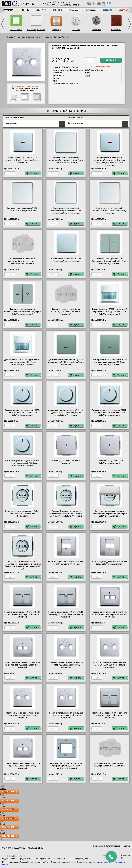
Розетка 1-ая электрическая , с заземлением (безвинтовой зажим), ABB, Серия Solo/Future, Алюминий (66, 514)
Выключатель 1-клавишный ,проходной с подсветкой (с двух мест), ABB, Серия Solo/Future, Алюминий (110, 161)
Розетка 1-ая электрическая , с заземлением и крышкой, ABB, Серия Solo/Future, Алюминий (110, 514)
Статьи (127, 846)
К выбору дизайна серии (28, 37)
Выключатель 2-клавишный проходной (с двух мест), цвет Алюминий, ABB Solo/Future (23, 261)
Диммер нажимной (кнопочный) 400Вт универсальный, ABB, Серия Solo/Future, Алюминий (66, 362)
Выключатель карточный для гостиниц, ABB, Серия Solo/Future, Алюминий (66, 312)
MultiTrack (96, 30)
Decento (76, 30)
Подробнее (8, 792)
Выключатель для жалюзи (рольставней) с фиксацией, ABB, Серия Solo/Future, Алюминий (22, 312)
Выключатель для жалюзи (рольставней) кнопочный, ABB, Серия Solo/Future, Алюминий (110, 261)
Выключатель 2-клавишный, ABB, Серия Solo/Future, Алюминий (66, 260)
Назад (10, 37)
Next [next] (129, 24)
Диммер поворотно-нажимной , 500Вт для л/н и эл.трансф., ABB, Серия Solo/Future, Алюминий (66, 413)
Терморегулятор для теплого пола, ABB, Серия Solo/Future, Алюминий (110, 765)
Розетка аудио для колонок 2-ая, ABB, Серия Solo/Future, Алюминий (110, 563)
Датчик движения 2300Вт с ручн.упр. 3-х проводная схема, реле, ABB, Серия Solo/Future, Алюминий (110, 312)
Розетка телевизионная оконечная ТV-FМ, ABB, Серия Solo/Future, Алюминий (66, 665)
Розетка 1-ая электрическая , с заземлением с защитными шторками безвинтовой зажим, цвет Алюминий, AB (23, 565)
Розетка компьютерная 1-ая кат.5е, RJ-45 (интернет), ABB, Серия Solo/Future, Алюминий (23, 614)
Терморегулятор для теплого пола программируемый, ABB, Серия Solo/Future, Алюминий (66, 766)
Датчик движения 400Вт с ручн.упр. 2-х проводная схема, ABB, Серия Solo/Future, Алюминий (22, 362)
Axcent (88, 73)
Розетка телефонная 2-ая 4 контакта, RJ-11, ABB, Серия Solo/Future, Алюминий (23, 766)
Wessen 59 (116, 30)
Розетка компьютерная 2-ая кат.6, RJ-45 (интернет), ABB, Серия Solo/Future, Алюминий (22, 665)
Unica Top (56, 30)
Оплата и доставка (70, 5)
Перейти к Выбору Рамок (55, 37)
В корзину (111, 60)
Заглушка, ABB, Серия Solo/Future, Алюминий (66, 462)
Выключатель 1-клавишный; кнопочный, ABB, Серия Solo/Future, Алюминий (110, 211)
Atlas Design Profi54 (36, 30)
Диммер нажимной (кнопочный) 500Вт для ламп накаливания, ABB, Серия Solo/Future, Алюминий (110, 362)
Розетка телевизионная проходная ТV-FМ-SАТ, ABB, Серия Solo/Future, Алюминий (66, 715)
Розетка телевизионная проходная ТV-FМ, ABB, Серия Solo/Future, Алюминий (23, 715)
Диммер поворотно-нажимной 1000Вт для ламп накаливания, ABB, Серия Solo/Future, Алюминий (110, 413)
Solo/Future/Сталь (94, 70)
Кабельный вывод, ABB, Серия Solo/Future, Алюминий (110, 462)
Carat (87, 75)
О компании (98, 846)
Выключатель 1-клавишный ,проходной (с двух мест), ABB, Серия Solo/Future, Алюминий (66, 160)
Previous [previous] (3, 24)
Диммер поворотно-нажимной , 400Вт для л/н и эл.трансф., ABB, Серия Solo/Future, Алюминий (22, 413)
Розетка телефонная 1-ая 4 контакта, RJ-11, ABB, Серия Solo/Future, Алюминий (110, 715)
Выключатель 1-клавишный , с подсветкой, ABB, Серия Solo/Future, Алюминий (23, 160)
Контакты (66, 2)
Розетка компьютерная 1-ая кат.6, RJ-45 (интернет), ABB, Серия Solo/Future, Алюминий (66, 614)
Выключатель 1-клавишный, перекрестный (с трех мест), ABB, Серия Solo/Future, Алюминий (66, 211)
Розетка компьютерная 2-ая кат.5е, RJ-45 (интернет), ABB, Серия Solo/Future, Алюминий (110, 614)
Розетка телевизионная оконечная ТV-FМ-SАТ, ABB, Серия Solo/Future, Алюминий (110, 665)
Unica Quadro (16, 30)
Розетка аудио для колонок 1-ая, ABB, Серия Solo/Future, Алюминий (66, 563)
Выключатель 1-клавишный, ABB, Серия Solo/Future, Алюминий (22, 210)
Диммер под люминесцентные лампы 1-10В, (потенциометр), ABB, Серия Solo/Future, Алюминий (23, 463)
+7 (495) (33, 4)
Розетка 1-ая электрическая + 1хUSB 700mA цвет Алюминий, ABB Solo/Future (22, 514)
